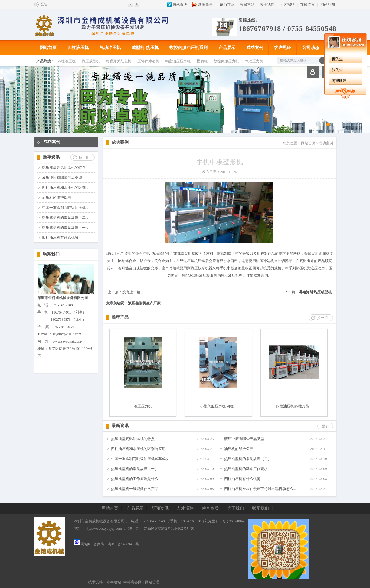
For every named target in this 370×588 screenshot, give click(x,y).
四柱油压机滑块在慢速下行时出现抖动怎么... (260, 489)
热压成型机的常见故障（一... (65, 228)
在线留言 (307, 5)
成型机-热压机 (145, 48)
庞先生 (337, 59)
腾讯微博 (180, 5)
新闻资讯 (160, 508)
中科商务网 (133, 582)
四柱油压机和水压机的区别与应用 (138, 449)
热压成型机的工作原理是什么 (135, 479)
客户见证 (283, 48)
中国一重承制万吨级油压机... (65, 208)
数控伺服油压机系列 (188, 48)
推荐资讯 (51, 157)
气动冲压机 (110, 48)
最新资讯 (120, 426)
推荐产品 (120, 317)
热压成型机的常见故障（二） (248, 459)
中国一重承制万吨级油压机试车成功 (140, 459)
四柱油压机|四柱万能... (294, 406)
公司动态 (311, 48)
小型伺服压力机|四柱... (218, 406)
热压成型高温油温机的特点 (64, 168)
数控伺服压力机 (226, 61)
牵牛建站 (114, 582)
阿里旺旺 (339, 81)
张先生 (337, 70)
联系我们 (51, 254)
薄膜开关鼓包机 (119, 61)
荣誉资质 (210, 508)
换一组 (84, 157)
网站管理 (152, 582)
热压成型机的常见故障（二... (65, 218)
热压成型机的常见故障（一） (135, 469)
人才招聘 (287, 5)
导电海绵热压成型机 (315, 292)
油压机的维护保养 (57, 198)
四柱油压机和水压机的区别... (65, 188)
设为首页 (227, 5)
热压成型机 (91, 61)
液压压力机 (143, 406)
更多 (325, 426)
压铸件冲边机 (148, 61)
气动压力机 (254, 61)
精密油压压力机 (178, 61)
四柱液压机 (78, 48)
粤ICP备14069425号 (124, 544)
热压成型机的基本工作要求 (246, 469)
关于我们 (267, 5)
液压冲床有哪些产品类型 (62, 178)
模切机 (202, 61)
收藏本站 (247, 5)
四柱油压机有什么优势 (60, 238)
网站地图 (328, 5)
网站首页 (48, 48)
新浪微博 (205, 5)
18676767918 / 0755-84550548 (287, 28)
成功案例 (255, 48)
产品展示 (227, 48)
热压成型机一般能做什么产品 (135, 489)
